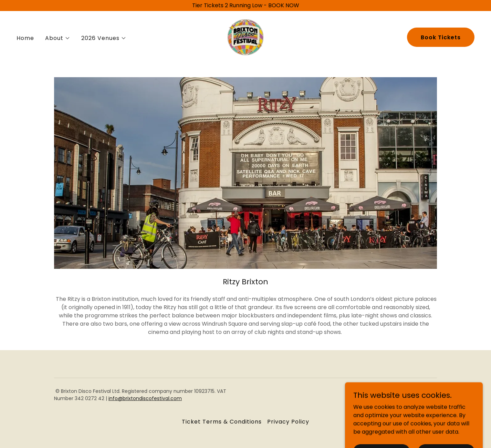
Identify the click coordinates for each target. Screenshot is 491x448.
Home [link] (25, 38)
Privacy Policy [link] (288, 422)
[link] (245, 37)
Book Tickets (441, 37)
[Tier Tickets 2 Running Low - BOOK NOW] (245, 6)
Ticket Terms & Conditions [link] (222, 422)
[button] (58, 38)
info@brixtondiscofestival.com (145, 398)
